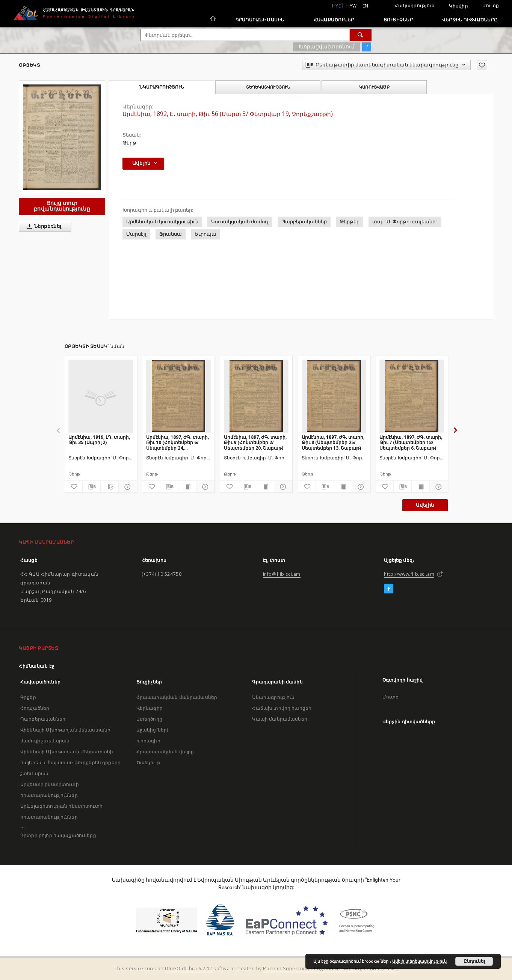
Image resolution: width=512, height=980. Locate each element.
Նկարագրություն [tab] (162, 87)
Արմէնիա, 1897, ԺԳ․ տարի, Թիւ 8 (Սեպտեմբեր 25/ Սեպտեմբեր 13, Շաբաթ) (333, 442)
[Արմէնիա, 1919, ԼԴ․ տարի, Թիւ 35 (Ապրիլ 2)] (101, 396)
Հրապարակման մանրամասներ (177, 697)
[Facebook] (389, 589)
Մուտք (491, 5)
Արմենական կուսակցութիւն (162, 222)
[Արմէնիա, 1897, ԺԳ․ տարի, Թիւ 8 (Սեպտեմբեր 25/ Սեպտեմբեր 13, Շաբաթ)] (334, 396)
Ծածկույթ (148, 762)
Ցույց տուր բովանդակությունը (62, 206)
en (365, 6)
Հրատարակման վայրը (165, 752)
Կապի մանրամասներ (279, 719)
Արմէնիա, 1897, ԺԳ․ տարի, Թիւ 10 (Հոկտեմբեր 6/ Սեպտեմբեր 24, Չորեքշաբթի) (177, 442)
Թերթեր (350, 222)
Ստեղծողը (149, 719)
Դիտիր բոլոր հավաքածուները (58, 835)
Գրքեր (28, 697)
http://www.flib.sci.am (409, 574)
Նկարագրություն (273, 697)
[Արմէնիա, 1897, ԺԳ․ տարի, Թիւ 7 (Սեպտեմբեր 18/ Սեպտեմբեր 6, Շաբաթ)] (412, 396)
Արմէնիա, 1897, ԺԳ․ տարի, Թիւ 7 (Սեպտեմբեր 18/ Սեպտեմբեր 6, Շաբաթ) (411, 442)
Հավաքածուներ (334, 20)
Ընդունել (474, 961)
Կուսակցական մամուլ (240, 222)
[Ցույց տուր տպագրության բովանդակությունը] (187, 487)
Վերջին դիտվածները (470, 20)
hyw (352, 6)
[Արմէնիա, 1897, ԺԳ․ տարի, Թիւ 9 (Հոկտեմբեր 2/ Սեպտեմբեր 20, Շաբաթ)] (256, 396)
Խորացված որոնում (327, 47)
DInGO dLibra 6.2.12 (189, 969)
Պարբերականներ (304, 222)
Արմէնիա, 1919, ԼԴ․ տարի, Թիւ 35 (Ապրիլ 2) (99, 440)
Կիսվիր (458, 6)
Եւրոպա (205, 234)
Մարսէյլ (136, 234)
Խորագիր (148, 741)
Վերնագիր (150, 708)
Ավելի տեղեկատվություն (419, 961)
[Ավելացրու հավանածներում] (482, 65)
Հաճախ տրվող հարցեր (282, 708)
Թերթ (129, 143)
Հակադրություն (415, 5)
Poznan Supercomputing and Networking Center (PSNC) (330, 969)
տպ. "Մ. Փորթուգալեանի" (405, 222)
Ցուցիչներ (398, 20)
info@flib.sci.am (282, 574)
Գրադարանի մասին (260, 20)
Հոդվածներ (35, 708)
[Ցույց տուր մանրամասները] (126, 487)
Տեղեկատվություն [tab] (268, 87)
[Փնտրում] (361, 35)
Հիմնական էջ (37, 666)
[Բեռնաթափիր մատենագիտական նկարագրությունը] (91, 487)
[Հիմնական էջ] (212, 20)
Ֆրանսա (171, 234)
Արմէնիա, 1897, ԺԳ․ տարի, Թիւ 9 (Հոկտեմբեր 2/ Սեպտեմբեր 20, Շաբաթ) (255, 442)
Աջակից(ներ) (152, 730)
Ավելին (425, 505)
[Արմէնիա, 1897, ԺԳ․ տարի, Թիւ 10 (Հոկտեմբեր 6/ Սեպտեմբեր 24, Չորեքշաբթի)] (178, 396)
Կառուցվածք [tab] (374, 87)
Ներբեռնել (43, 226)
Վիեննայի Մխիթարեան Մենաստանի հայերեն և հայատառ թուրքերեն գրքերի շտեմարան (70, 762)
